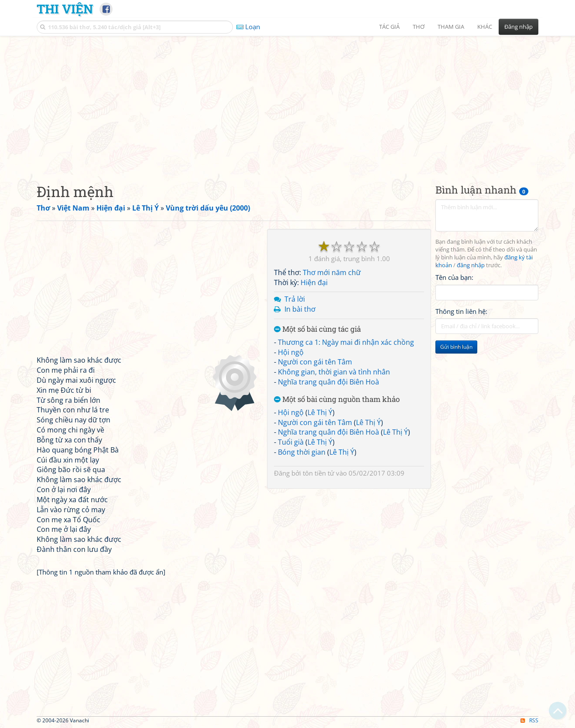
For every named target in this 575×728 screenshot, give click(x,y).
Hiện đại (314, 282)
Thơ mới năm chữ (332, 272)
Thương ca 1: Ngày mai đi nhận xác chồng (346, 342)
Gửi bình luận (456, 347)
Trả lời (295, 299)
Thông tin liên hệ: (461, 311)
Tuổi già (291, 442)
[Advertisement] (287, 102)
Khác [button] (485, 27)
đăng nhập (471, 265)
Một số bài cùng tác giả (317, 329)
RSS (529, 720)
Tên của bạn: (454, 277)
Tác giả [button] (389, 27)
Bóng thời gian (302, 452)
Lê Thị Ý (320, 412)
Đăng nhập (519, 27)
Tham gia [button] (451, 27)
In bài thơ (300, 309)
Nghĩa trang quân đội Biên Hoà (329, 382)
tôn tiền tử (318, 473)
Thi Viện (65, 9)
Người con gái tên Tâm (315, 362)
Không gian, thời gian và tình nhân (334, 372)
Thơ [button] (419, 27)
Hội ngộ (291, 352)
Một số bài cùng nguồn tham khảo (337, 400)
